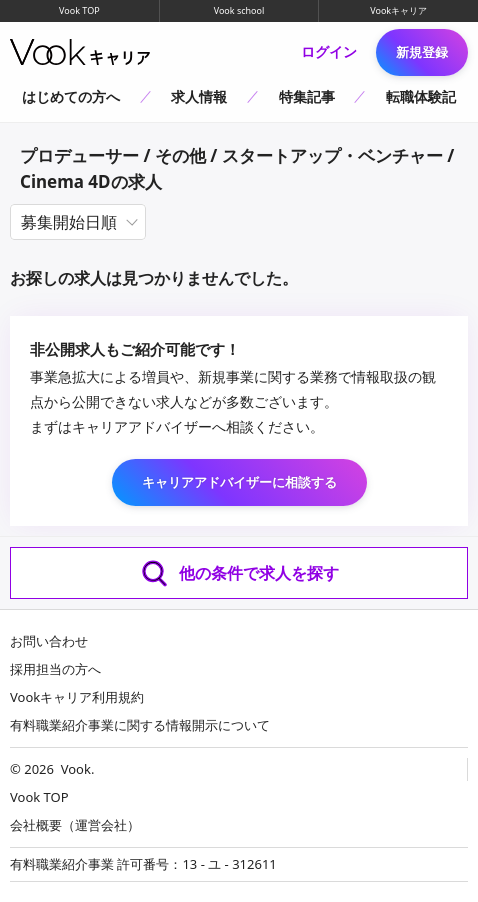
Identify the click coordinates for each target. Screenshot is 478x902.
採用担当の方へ (55, 669)
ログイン (329, 52)
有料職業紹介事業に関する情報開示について (140, 725)
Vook (76, 769)
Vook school (239, 10)
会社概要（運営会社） (75, 825)
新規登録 (422, 52)
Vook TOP (79, 10)
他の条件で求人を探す (239, 573)
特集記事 (307, 96)
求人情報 (199, 96)
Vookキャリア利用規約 (77, 697)
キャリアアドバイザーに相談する (239, 482)
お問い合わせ (49, 641)
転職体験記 (421, 96)
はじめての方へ (71, 96)
